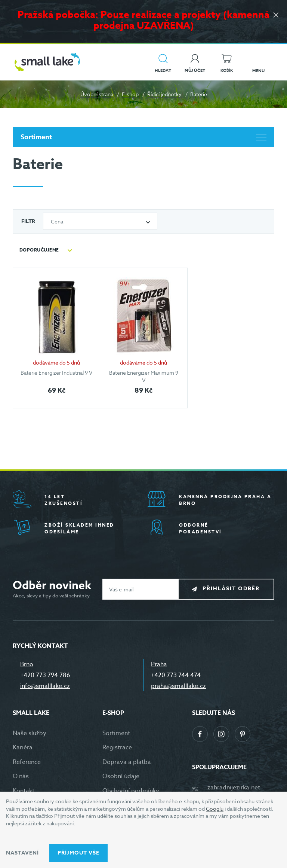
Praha (159, 664)
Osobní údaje (121, 776)
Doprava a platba (127, 762)
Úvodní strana (97, 94)
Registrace (117, 747)
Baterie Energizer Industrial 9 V (56, 373)
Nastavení (22, 853)
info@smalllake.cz (45, 686)
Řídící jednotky (164, 94)
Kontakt (24, 791)
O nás (21, 776)
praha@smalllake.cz (178, 686)
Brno (27, 664)
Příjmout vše (78, 853)
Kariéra (23, 747)
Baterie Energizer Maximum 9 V (144, 376)
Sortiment (143, 137)
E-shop (130, 94)
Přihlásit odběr (232, 589)
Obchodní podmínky (131, 791)
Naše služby (30, 733)
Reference (27, 762)
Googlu (215, 809)
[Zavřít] (276, 16)
